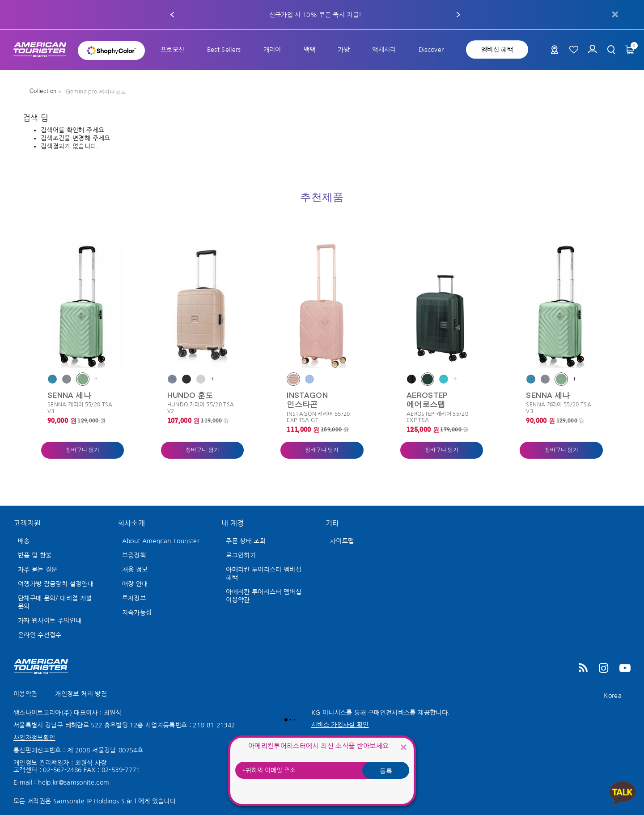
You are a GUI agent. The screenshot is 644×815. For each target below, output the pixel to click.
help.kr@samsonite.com (74, 782)
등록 (386, 770)
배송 (24, 541)
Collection (44, 92)
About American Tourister (161, 541)
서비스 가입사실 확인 (340, 725)
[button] (172, 15)
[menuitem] (172, 50)
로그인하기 (241, 555)
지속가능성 (137, 612)
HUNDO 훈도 (190, 395)
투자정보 (134, 598)
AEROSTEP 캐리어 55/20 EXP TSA (437, 417)
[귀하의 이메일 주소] (322, 770)
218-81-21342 (214, 725)
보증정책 (134, 555)
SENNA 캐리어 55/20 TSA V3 (80, 408)
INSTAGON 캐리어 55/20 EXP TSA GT (318, 417)
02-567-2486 (62, 770)
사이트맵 (342, 541)
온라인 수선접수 (40, 635)
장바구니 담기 (83, 450)
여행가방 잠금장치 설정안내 (56, 584)
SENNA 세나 (69, 395)
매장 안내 (135, 584)
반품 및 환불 (35, 555)
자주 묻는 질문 (38, 570)
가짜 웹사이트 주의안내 (50, 621)
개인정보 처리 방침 (81, 694)
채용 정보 (135, 570)
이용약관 (25, 694)
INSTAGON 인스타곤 (307, 399)
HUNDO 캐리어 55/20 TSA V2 (201, 408)
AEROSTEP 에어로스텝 (427, 399)
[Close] (403, 747)
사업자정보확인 (34, 738)
